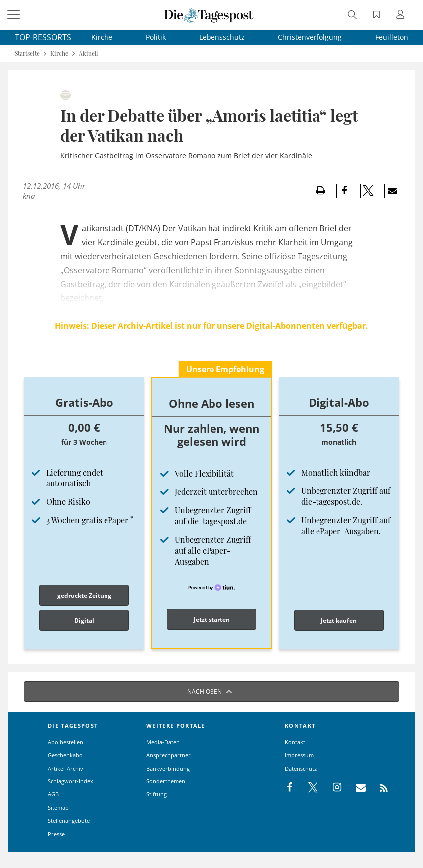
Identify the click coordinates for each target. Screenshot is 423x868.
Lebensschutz (222, 37)
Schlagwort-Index (70, 781)
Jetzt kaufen (339, 621)
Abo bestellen (65, 742)
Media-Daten (163, 742)
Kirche (102, 37)
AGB (53, 794)
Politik (156, 37)
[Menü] (15, 15)
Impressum (299, 755)
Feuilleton (392, 37)
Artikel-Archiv (65, 768)
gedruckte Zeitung (84, 596)
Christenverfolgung (310, 37)
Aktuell (88, 53)
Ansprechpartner (168, 755)
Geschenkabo (65, 755)
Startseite (27, 53)
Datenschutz (301, 768)
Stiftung (157, 794)
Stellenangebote (69, 820)
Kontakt (295, 742)
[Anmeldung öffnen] (402, 16)
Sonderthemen (166, 781)
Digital (84, 621)
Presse (56, 834)
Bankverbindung (168, 768)
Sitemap (58, 808)
